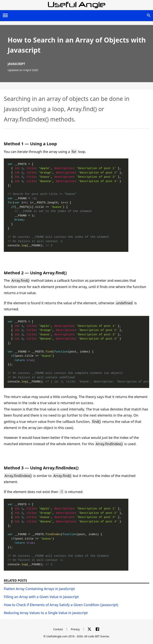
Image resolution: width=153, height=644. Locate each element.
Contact (58, 629)
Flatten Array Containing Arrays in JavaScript (39, 589)
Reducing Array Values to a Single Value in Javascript (46, 613)
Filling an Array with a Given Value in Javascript (41, 597)
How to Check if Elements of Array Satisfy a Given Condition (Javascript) (61, 605)
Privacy (75, 629)
